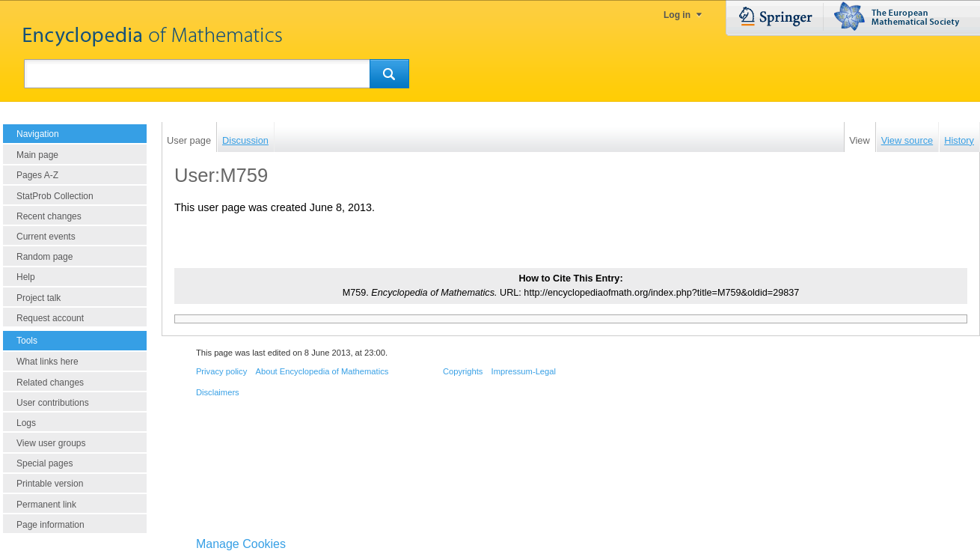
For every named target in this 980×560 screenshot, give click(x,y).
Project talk (39, 298)
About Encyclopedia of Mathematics (322, 371)
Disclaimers (218, 392)
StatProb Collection (55, 196)
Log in (677, 15)
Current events (46, 237)
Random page (45, 257)
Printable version (50, 484)
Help (26, 277)
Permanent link (46, 505)
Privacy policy (221, 371)
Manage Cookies (241, 544)
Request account (50, 318)
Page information (50, 525)
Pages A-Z (37, 175)
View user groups (51, 443)
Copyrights (463, 371)
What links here (48, 362)
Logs (26, 423)
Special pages (45, 463)
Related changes (50, 383)
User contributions (53, 403)
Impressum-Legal (524, 371)
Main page (37, 155)
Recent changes (49, 216)
